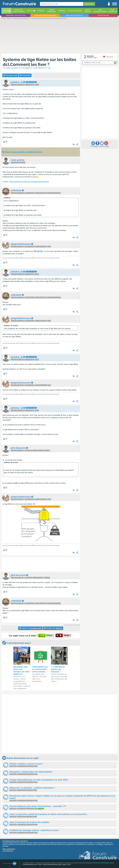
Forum (6, 11)
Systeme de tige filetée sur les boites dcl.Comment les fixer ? (39, 62)
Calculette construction (65, 863)
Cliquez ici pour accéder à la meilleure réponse (23, 152)
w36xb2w (39, 251)
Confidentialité (103, 863)
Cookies (112, 863)
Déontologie (87, 863)
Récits (19, 11)
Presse (80, 863)
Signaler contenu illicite (37, 863)
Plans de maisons (75, 11)
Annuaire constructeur (16, 15)
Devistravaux (88, 11)
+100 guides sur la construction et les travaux (40, 669)
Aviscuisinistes (112, 11)
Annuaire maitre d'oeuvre (45, 15)
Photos (30, 11)
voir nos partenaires (8, 851)
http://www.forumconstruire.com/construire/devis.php (29, 182)
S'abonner (108, 57)
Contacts (25, 863)
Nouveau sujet (10, 75)
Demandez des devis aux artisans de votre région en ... (21, 670)
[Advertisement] (59, 36)
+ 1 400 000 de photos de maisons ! (58, 669)
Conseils (41, 11)
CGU (75, 863)
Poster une (53, 628)
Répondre (25, 75)
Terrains (62, 11)
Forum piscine (103, 15)
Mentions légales (51, 863)
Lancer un (30, 628)
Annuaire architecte (74, 15)
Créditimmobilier (51, 11)
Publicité (95, 863)
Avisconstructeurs (100, 11)
